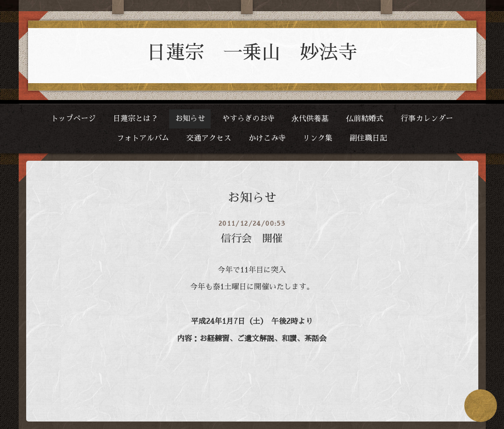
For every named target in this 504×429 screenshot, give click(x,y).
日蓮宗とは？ (135, 119)
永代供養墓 (310, 119)
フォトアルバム (143, 138)
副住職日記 (369, 138)
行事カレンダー (427, 119)
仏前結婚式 (365, 119)
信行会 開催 (252, 239)
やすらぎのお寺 (248, 119)
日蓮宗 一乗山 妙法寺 (252, 53)
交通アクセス (209, 138)
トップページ (73, 119)
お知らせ (190, 119)
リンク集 (318, 138)
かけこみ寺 (267, 138)
